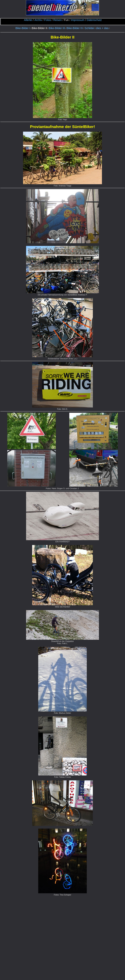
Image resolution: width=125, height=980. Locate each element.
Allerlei (28, 20)
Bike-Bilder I (23, 28)
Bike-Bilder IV (75, 28)
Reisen (58, 20)
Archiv (38, 20)
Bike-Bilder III (57, 28)
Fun (66, 20)
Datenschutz (94, 20)
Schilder (90, 28)
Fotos (48, 20)
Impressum (78, 20)
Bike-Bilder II (39, 28)
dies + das (102, 28)
